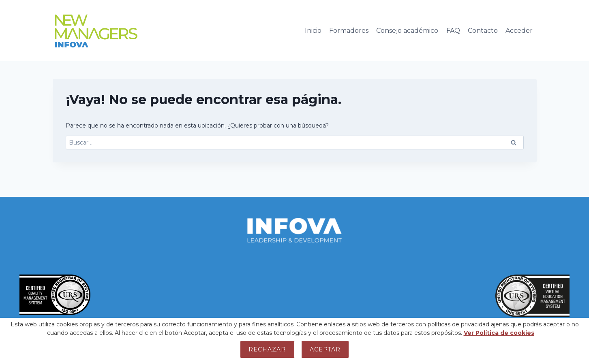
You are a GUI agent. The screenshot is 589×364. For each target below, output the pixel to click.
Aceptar (325, 349)
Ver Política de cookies (499, 333)
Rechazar (267, 349)
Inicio (313, 31)
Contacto (483, 31)
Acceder (519, 31)
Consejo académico (407, 31)
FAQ (453, 31)
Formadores (349, 31)
